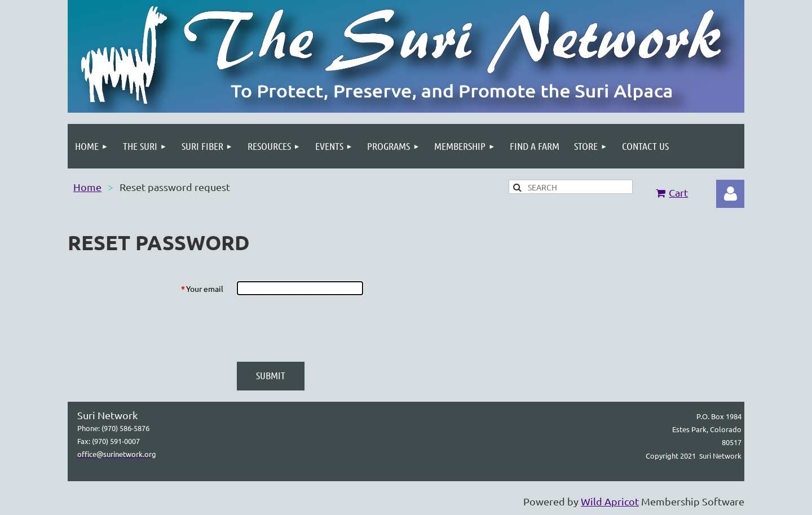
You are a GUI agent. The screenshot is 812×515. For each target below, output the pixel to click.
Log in (730, 194)
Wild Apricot (610, 501)
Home (87, 187)
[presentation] (323, 328)
